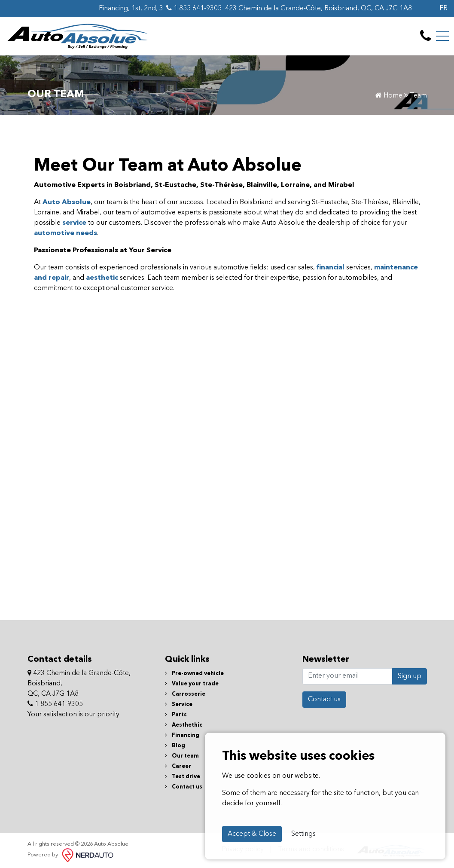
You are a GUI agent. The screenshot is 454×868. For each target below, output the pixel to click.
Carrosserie (185, 694)
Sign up (410, 676)
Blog (175, 746)
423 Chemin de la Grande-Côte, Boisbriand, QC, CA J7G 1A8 (318, 9)
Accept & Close (252, 834)
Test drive (183, 777)
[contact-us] (425, 36)
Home (389, 96)
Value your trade (192, 684)
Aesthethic (184, 725)
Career (178, 766)
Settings (303, 834)
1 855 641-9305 (194, 8)
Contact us (184, 787)
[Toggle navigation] (442, 36)
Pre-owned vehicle (194, 674)
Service (179, 704)
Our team (182, 756)
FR (443, 9)
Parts (176, 715)
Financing (182, 735)
